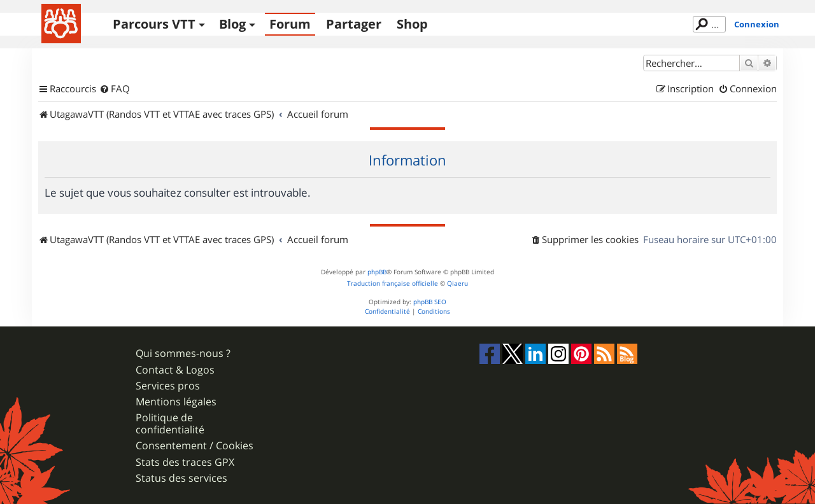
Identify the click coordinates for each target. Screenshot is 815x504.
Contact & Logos (175, 370)
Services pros (168, 386)
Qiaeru (457, 283)
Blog (232, 24)
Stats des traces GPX (185, 462)
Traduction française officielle (393, 283)
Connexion (757, 24)
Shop (412, 24)
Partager (354, 24)
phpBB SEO (430, 302)
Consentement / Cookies (195, 446)
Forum (290, 24)
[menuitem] (115, 89)
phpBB (377, 272)
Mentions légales (176, 402)
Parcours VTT (154, 24)
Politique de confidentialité (170, 424)
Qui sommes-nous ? (183, 353)
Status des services (181, 478)
